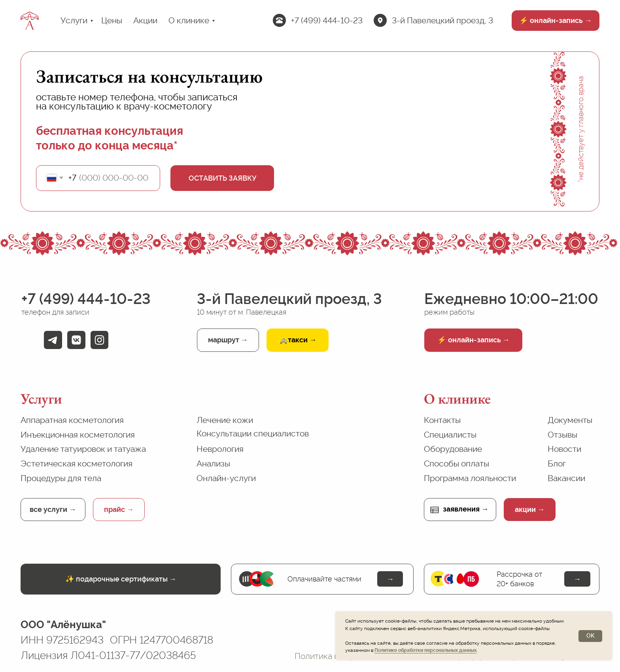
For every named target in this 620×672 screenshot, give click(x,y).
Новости (564, 449)
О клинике (189, 20)
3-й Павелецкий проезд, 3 (442, 20)
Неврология (220, 449)
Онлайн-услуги (226, 478)
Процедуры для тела (61, 478)
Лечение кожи (225, 420)
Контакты (442, 420)
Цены (112, 20)
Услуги (74, 20)
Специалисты (450, 435)
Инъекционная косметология (78, 435)
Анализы (213, 463)
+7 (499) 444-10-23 (327, 20)
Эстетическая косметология (77, 463)
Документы (570, 420)
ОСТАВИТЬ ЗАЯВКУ (222, 178)
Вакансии (566, 478)
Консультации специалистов (253, 433)
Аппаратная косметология (72, 420)
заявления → (466, 509)
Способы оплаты (456, 463)
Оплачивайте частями (324, 579)
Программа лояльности (470, 478)
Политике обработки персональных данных (425, 650)
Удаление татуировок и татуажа (83, 449)
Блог (557, 463)
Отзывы (562, 435)
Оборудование (453, 449)
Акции (145, 20)
